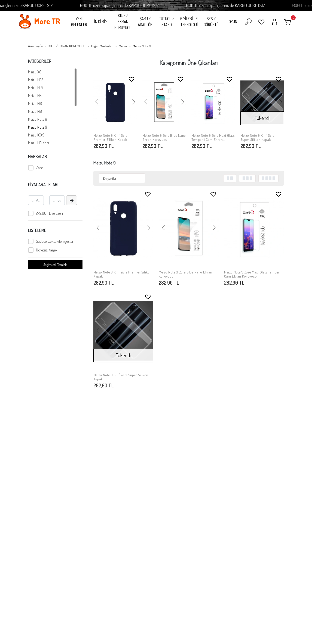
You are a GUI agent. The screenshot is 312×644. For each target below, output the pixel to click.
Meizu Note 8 (38, 119)
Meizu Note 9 (38, 127)
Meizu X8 (35, 72)
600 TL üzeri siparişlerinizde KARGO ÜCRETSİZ (135, 5)
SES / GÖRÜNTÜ (211, 22)
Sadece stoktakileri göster (55, 241)
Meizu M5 (35, 96)
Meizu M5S (36, 80)
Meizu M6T (36, 111)
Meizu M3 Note (39, 143)
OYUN (233, 22)
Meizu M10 (35, 88)
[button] (288, 22)
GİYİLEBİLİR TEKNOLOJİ (189, 22)
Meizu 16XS (36, 135)
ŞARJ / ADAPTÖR (145, 22)
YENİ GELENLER (79, 22)
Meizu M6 (35, 103)
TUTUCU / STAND (167, 22)
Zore (39, 168)
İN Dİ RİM (101, 22)
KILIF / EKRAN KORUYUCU (123, 21)
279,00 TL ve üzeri (49, 213)
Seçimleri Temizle (55, 265)
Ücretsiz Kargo (46, 250)
